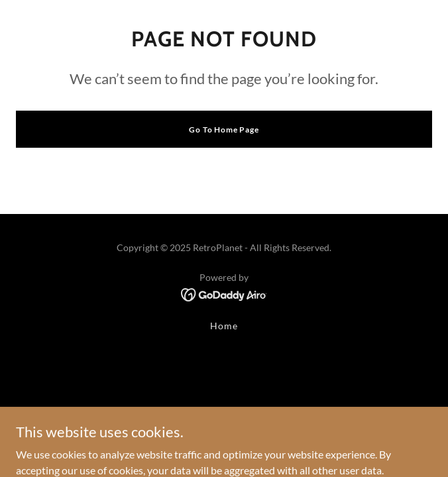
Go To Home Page (224, 130)
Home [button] (224, 326)
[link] (224, 293)
